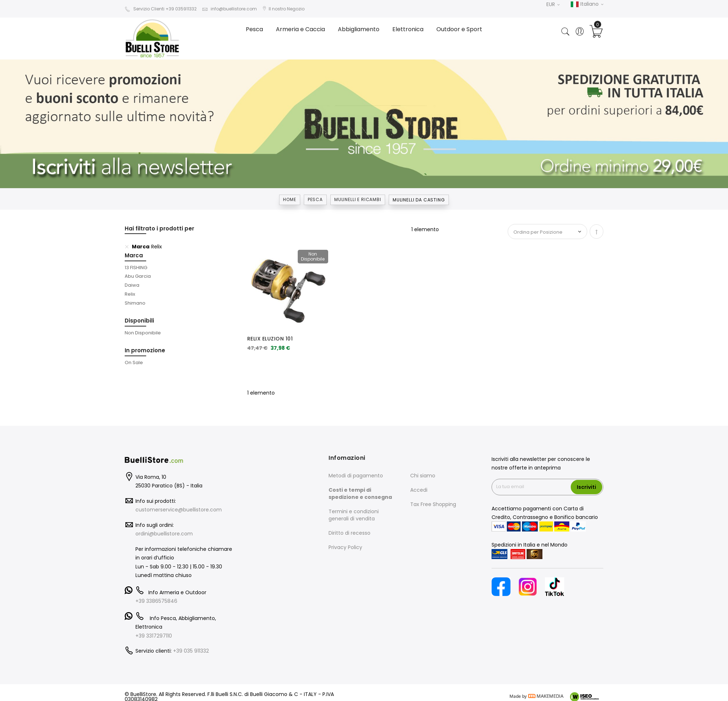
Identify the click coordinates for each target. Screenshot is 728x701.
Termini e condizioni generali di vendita (354, 515)
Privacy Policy (345, 547)
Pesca (315, 199)
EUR (553, 4)
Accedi (419, 490)
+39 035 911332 (191, 651)
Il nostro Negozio (283, 9)
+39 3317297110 (154, 636)
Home (289, 199)
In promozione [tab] (145, 350)
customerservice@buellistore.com (179, 510)
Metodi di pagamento (356, 476)
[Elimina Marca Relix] (127, 247)
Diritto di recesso (349, 533)
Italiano (587, 4)
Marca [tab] (134, 255)
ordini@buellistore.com (164, 534)
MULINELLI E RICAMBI (358, 199)
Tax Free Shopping (433, 504)
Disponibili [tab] (139, 321)
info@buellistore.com (229, 9)
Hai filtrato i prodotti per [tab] (159, 228)
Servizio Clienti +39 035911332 (161, 9)
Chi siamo (423, 476)
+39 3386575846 (156, 601)
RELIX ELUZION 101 (270, 339)
